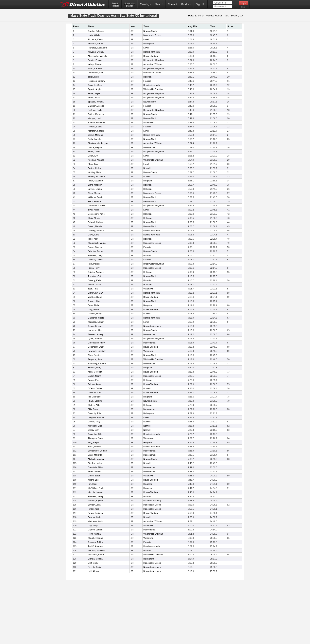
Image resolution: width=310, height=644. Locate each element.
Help (243, 7)
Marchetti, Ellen (95, 426)
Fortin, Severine (95, 181)
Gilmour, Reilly (95, 314)
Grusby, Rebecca (96, 31)
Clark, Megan (94, 193)
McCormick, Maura (97, 243)
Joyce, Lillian (94, 301)
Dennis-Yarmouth (151, 52)
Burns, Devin (94, 152)
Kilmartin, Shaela (96, 131)
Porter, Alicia (94, 98)
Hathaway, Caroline (97, 363)
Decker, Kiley (94, 422)
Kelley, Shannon (95, 64)
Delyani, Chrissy (95, 222)
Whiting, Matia (95, 172)
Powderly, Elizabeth (97, 351)
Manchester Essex (152, 35)
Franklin (147, 81)
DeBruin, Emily (95, 110)
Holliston (147, 77)
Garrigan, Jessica (96, 106)
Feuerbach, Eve (95, 73)
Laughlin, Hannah (96, 417)
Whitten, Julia (94, 505)
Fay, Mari (92, 484)
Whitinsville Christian (153, 89)
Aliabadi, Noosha (96, 459)
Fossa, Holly (94, 268)
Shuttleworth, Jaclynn (98, 143)
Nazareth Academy (152, 326)
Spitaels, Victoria (96, 102)
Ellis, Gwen (93, 409)
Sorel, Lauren (94, 471)
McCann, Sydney (96, 52)
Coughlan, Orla (95, 434)
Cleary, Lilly (93, 430)
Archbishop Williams (153, 64)
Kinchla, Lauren (95, 492)
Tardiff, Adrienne (95, 546)
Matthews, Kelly (95, 521)
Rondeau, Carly (95, 255)
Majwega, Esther (96, 322)
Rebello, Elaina (95, 127)
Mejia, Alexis (94, 218)
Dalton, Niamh (95, 376)
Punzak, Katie (94, 517)
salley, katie (93, 77)
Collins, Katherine (96, 114)
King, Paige (93, 442)
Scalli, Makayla (95, 455)
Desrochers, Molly (96, 206)
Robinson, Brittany (96, 81)
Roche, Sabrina (95, 247)
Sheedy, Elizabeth (96, 176)
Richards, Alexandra (97, 48)
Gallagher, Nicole (96, 318)
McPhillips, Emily (96, 488)
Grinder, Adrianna (96, 272)
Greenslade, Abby (96, 343)
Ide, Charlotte (94, 397)
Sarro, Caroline (95, 68)
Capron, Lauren (95, 530)
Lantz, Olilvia (94, 35)
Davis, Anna (93, 235)
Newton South (150, 31)
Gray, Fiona (93, 309)
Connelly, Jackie (95, 260)
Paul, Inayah (94, 264)
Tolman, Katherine (96, 122)
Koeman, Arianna (96, 160)
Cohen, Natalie (95, 226)
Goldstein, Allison (96, 467)
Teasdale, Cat (94, 276)
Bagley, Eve (93, 380)
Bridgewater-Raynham (154, 60)
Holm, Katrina (94, 534)
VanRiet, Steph (95, 297)
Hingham (148, 181)
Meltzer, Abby (94, 405)
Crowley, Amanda (96, 230)
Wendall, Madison (96, 550)
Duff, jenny (93, 563)
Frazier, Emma (95, 60)
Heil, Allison (93, 571)
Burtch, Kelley (94, 168)
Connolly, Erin (94, 413)
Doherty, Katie (94, 280)
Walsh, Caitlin (94, 285)
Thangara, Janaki (96, 438)
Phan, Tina (93, 164)
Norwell (147, 168)
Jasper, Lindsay (95, 326)
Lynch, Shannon (95, 339)
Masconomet (149, 147)
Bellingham (149, 44)
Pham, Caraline (95, 401)
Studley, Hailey (95, 463)
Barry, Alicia (93, 305)
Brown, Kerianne (96, 513)
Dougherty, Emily (96, 347)
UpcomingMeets (130, 5)
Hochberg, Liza (95, 330)
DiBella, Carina (95, 388)
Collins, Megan (95, 147)
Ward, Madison (95, 185)
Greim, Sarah (94, 476)
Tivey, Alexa (93, 210)
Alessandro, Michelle (97, 56)
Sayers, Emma (95, 189)
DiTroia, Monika (95, 559)
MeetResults (115, 5)
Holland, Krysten (95, 501)
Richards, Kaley (95, 39)
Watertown (148, 122)
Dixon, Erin (93, 156)
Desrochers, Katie (96, 214)
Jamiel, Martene (95, 135)
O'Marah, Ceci (95, 393)
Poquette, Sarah (95, 359)
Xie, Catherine (95, 201)
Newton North (150, 102)
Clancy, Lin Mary (96, 293)
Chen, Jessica (94, 355)
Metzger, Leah (95, 118)
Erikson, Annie (95, 384)
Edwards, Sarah (95, 44)
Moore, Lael (93, 480)
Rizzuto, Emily (95, 567)
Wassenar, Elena (96, 555)
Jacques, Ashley (95, 542)
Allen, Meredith (95, 372)
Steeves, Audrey (95, 334)
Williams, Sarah (95, 197)
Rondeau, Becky (95, 496)
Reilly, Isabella (95, 139)
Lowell (146, 39)
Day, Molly (93, 525)
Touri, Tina (93, 289)
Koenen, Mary (94, 368)
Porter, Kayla (94, 93)
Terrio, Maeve (94, 447)
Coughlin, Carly (95, 85)
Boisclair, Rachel (96, 251)
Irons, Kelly (93, 239)
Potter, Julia (93, 509)
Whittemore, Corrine (97, 451)
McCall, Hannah (95, 538)
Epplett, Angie (94, 89)
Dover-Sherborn (151, 56)
